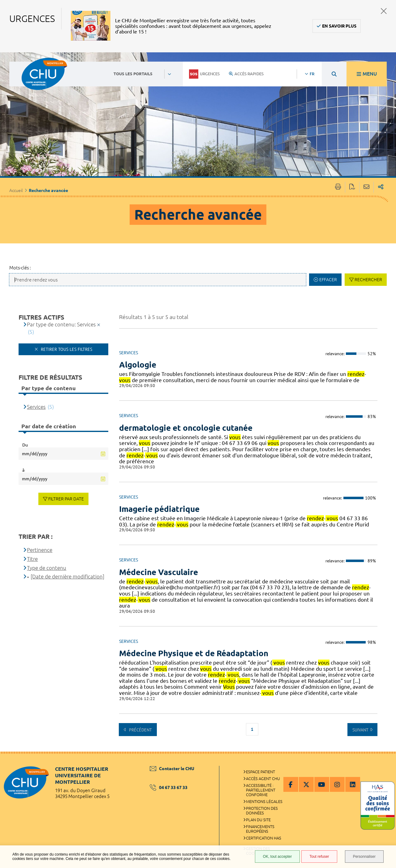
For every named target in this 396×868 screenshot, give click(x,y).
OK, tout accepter (277, 857)
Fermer (384, 11)
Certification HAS (264, 838)
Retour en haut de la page (385, 764)
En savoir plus (339, 26)
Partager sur (381, 187)
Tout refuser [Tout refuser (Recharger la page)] (319, 857)
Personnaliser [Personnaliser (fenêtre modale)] (364, 857)
